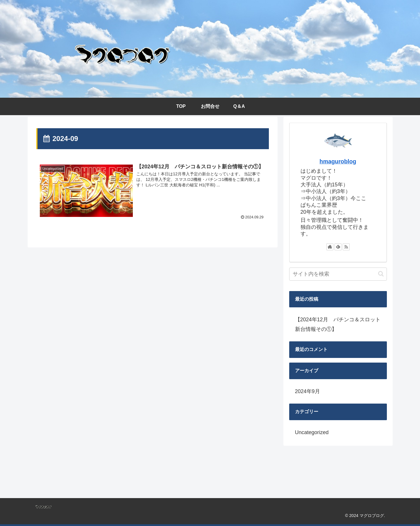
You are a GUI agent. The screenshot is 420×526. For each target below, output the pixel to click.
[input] (338, 274)
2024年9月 (308, 391)
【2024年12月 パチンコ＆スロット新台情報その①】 (338, 324)
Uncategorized (312, 432)
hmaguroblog (338, 161)
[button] (381, 274)
